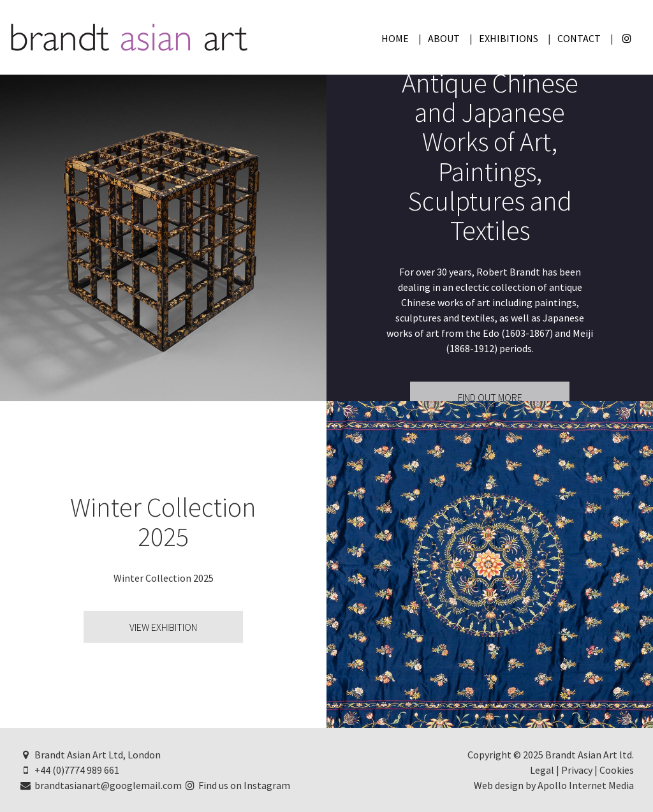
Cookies (617, 770)
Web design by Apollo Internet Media (554, 785)
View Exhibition (163, 627)
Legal (542, 770)
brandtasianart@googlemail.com (100, 785)
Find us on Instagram (237, 785)
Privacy (577, 770)
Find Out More (490, 398)
